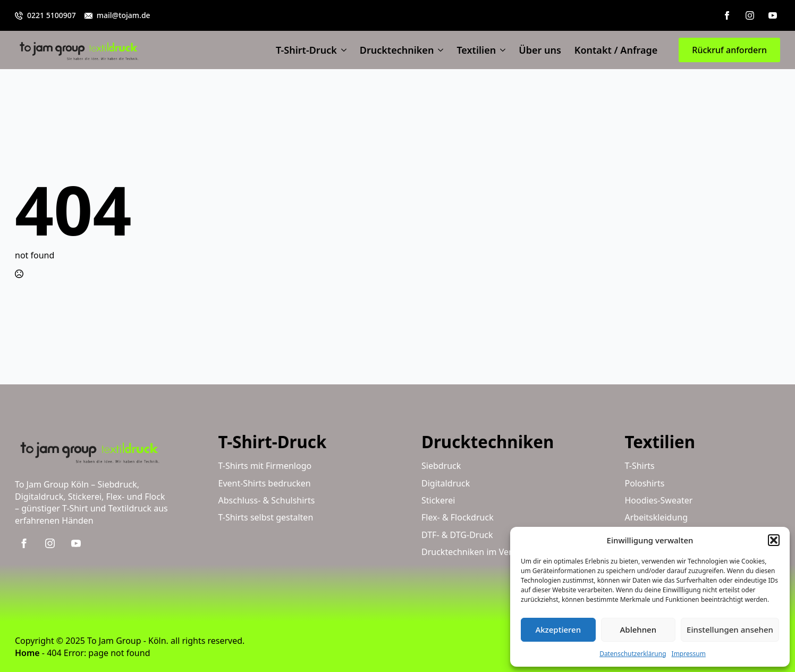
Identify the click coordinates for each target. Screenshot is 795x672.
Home (27, 653)
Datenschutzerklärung (633, 654)
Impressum (689, 654)
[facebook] (727, 15)
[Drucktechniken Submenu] (438, 50)
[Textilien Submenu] (501, 50)
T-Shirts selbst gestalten (266, 517)
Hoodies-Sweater (659, 500)
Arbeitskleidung (657, 517)
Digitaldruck (446, 483)
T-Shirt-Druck (306, 50)
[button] (774, 540)
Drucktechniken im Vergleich (479, 552)
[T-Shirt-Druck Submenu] (342, 50)
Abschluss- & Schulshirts (267, 500)
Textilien (476, 50)
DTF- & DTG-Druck (457, 535)
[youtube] (773, 15)
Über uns (540, 50)
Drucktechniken (397, 50)
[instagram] (750, 15)
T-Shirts (640, 466)
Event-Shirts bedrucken (265, 483)
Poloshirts (645, 483)
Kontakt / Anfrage (616, 50)
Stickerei (438, 500)
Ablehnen (638, 629)
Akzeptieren (558, 629)
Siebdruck (441, 466)
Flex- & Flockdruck (458, 517)
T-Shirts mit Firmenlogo (265, 466)
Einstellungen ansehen (730, 629)
